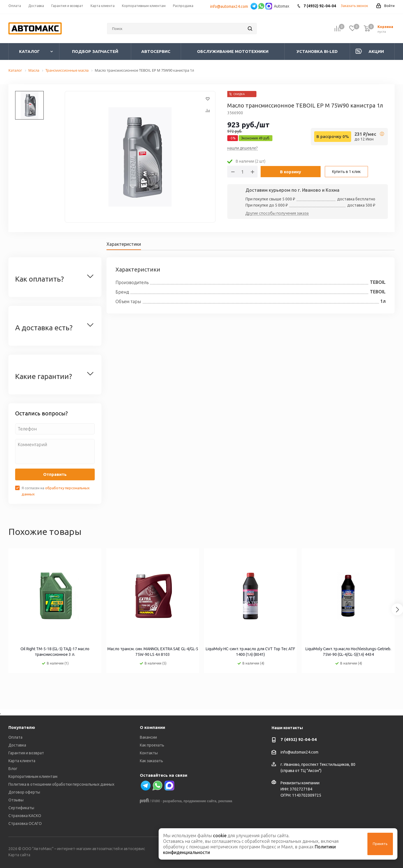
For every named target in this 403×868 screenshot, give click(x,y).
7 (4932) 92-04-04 (299, 739)
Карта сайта (19, 855)
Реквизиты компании (300, 783)
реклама (225, 801)
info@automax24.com (230, 6)
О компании (152, 727)
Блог (13, 769)
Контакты (149, 753)
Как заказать (151, 761)
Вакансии (148, 737)
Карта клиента (22, 761)
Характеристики (124, 244)
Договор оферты (24, 792)
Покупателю (22, 727)
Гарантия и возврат (26, 753)
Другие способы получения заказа (277, 214)
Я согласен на (56, 491)
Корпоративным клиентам (33, 776)
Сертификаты (21, 808)
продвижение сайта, (201, 801)
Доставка (17, 745)
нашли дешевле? (242, 148)
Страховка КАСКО (25, 816)
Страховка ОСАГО (25, 823)
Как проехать (152, 745)
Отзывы (16, 800)
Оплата (15, 737)
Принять (380, 844)
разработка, (173, 801)
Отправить (55, 474)
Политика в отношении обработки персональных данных (61, 784)
